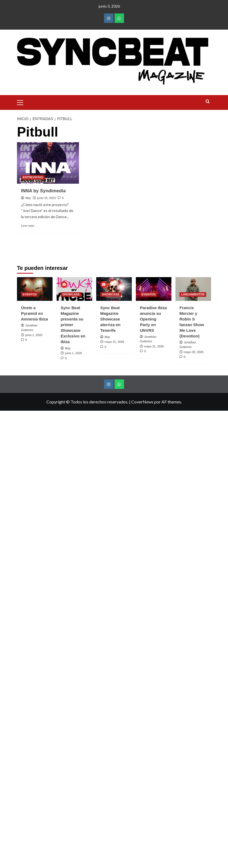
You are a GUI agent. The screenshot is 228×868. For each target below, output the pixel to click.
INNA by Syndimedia (43, 191)
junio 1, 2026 (73, 594)
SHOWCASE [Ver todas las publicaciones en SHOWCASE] (71, 535)
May (28, 198)
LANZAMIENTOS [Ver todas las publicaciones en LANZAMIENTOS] (193, 535)
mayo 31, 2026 (114, 583)
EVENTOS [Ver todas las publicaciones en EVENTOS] (30, 535)
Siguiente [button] (204, 367)
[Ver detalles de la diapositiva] (89, 364)
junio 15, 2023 (46, 198)
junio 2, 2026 (34, 576)
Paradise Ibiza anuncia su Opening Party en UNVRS (153, 560)
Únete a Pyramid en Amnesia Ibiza (34, 554)
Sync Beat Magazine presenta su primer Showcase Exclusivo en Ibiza (73, 566)
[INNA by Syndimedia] (48, 163)
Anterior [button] (24, 367)
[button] (22, 102)
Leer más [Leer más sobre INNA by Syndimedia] (28, 226)
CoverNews (142, 643)
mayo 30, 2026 (194, 593)
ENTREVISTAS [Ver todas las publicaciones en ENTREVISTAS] (33, 177)
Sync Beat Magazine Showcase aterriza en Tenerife (110, 560)
